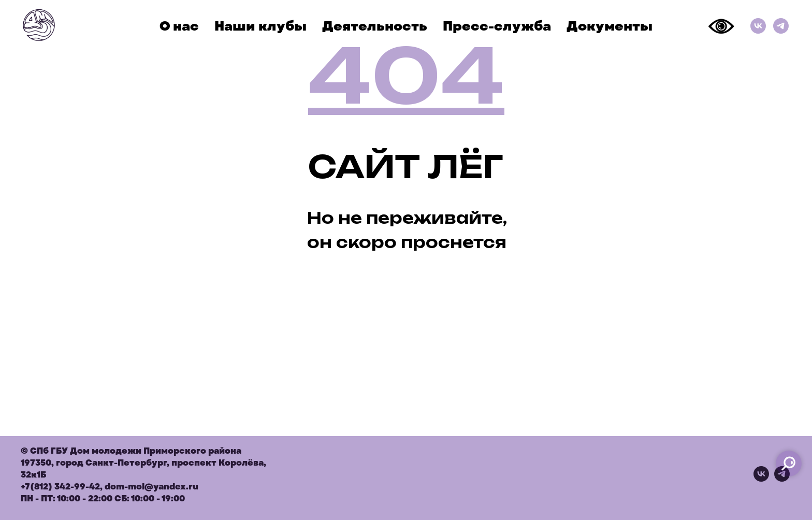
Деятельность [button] (375, 26)
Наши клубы (260, 26)
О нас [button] (179, 26)
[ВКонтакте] (758, 26)
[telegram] (782, 479)
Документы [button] (610, 26)
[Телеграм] (781, 26)
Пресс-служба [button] (497, 26)
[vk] (761, 479)
